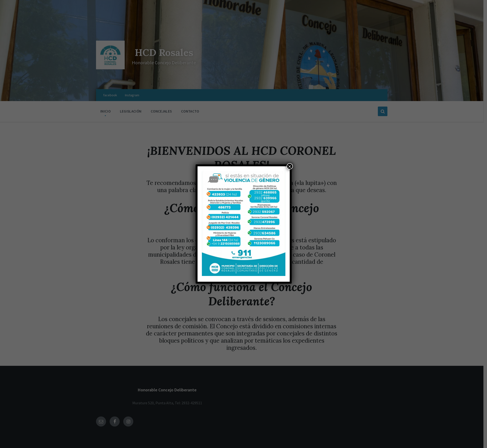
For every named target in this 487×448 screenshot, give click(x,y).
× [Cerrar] (289, 166)
